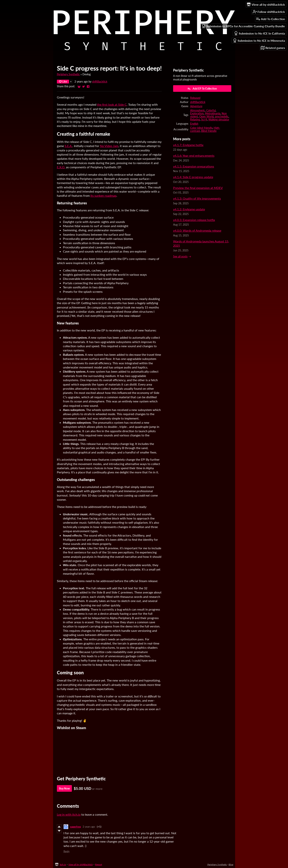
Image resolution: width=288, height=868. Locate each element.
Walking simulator (219, 120)
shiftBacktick (100, 82)
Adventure (196, 106)
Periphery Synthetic (68, 74)
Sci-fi (204, 120)
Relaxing (195, 120)
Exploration (197, 113)
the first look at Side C (112, 104)
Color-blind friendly (201, 128)
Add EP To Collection (202, 89)
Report (99, 864)
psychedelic (222, 116)
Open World (206, 116)
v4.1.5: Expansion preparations (194, 166)
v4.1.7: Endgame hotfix (188, 145)
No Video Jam (109, 146)
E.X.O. (61, 167)
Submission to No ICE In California (259, 33)
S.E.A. (69, 146)
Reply (67, 851)
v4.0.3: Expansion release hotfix (194, 220)
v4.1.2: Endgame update (189, 209)
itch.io (63, 864)
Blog (231, 864)
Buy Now (64, 788)
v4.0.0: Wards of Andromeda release (197, 230)
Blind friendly (209, 131)
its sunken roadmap (103, 196)
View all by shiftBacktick (81, 864)
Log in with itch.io (69, 814)
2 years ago (89, 827)
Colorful (211, 110)
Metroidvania (213, 113)
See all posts (180, 257)
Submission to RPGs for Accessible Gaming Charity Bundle (243, 26)
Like (63, 81)
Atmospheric (198, 110)
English (194, 124)
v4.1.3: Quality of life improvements (197, 198)
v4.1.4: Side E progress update (193, 177)
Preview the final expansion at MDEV (198, 188)
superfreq (75, 827)
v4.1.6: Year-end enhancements (194, 155)
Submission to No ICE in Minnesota (259, 41)
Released (195, 98)
